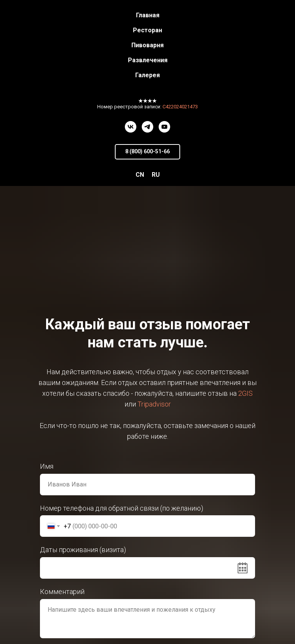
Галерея (147, 75)
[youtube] (164, 127)
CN (140, 175)
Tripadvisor (154, 404)
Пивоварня (147, 45)
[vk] (131, 127)
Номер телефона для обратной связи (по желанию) (122, 508)
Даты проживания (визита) (83, 550)
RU (156, 175)
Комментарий (62, 592)
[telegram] (147, 127)
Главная (148, 15)
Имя (47, 466)
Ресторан (147, 30)
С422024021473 (180, 107)
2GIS (245, 393)
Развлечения (148, 60)
